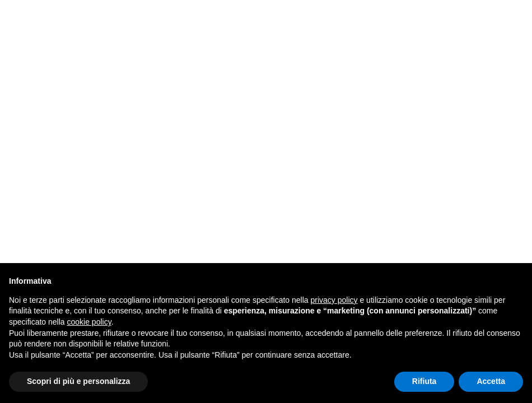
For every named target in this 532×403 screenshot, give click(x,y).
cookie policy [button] (89, 322)
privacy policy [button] (334, 300)
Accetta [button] (491, 381)
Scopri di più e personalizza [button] (78, 381)
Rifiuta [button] (424, 381)
